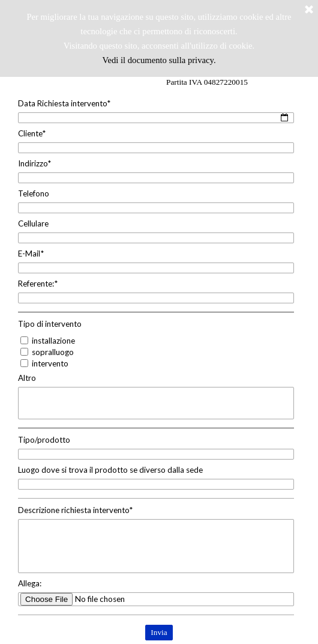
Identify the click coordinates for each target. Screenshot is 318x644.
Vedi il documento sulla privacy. (159, 60)
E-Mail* (31, 254)
